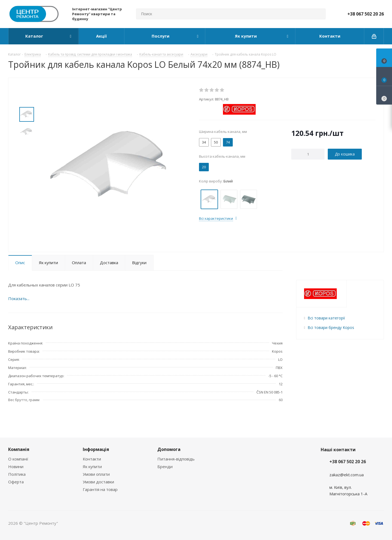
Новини (16, 466)
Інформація (96, 449)
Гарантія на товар (100, 489)
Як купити (92, 466)
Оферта (16, 482)
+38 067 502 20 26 (366, 14)
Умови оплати (96, 474)
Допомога (169, 449)
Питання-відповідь (176, 459)
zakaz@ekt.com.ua (347, 475)
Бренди (165, 466)
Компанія (19, 449)
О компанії (18, 459)
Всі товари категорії (326, 318)
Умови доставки (98, 482)
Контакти (92, 459)
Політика (17, 474)
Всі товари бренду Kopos (331, 327)
